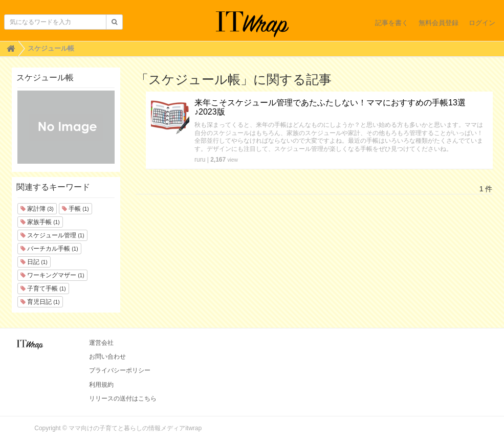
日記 (34, 262)
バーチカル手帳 (49, 249)
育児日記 (40, 302)
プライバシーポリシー (120, 370)
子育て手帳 (43, 289)
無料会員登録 (439, 23)
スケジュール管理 (52, 235)
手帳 (75, 209)
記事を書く (392, 23)
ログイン (482, 23)
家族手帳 (40, 222)
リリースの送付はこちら (123, 398)
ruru (200, 160)
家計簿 (37, 209)
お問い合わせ (107, 357)
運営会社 (101, 343)
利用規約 (101, 385)
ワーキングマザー (52, 275)
